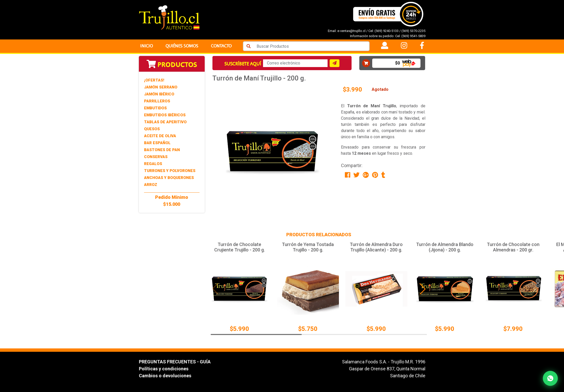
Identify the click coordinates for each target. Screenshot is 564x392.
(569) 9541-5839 (413, 36)
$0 (398, 63)
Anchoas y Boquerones (169, 178)
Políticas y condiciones (164, 369)
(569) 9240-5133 (387, 31)
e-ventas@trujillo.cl (351, 31)
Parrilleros (157, 101)
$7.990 (513, 329)
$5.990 (239, 329)
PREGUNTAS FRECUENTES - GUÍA (175, 362)
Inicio (146, 46)
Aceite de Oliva (160, 136)
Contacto (221, 46)
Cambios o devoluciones (165, 376)
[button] (423, 289)
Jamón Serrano (161, 87)
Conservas (156, 157)
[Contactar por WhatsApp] (550, 378)
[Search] (312, 46)
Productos (172, 65)
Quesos (152, 129)
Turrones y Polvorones (170, 171)
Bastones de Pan (162, 150)
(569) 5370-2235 (413, 31)
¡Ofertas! (154, 80)
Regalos (153, 164)
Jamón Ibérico (159, 94)
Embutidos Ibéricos (165, 115)
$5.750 (308, 329)
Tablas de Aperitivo (165, 122)
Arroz (151, 185)
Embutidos (155, 108)
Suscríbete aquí (243, 64)
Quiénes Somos (182, 46)
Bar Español (157, 143)
